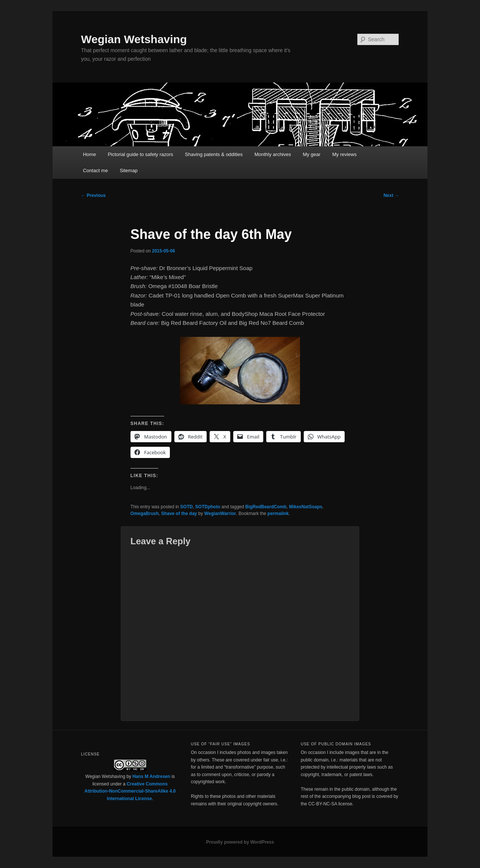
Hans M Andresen (151, 776)
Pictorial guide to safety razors (140, 154)
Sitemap (129, 170)
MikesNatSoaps (306, 507)
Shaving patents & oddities (214, 154)
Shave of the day (179, 514)
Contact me (95, 170)
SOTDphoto (208, 507)
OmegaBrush (145, 514)
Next (391, 195)
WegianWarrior (220, 514)
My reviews (344, 154)
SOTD (187, 507)
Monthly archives (273, 154)
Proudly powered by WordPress (240, 842)
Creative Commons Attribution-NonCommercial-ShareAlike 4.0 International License (130, 791)
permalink (278, 514)
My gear (312, 154)
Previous (93, 195)
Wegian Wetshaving (134, 39)
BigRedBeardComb (266, 507)
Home (89, 154)
